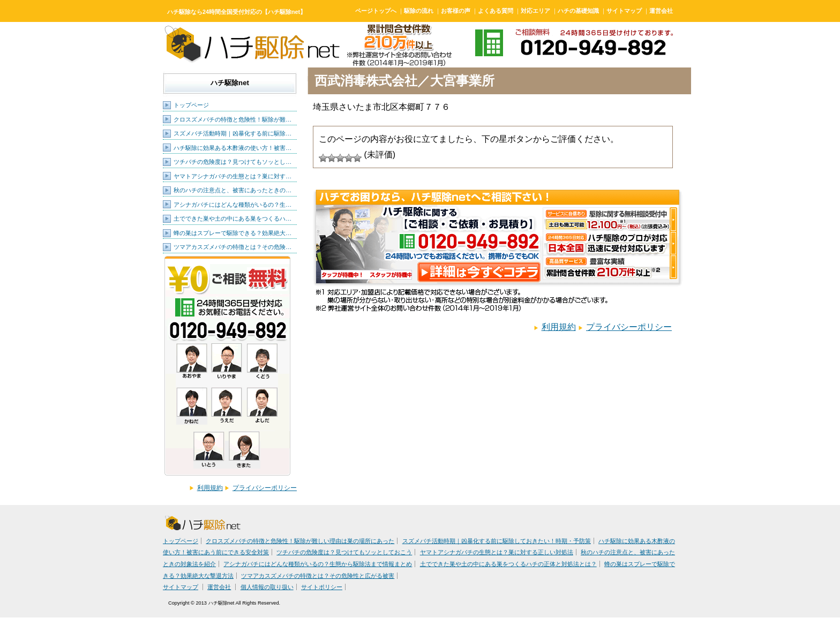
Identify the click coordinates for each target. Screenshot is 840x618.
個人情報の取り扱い (267, 587)
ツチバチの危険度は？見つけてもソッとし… (232, 162)
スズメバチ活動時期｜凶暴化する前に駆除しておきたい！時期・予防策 (497, 541)
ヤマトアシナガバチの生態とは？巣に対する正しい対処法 (497, 552)
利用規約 (210, 488)
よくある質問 (496, 11)
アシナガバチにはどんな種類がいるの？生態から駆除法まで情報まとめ (318, 564)
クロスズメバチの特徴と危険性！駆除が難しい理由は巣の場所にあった (300, 541)
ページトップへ (376, 11)
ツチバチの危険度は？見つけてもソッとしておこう (344, 552)
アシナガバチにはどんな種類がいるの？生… (232, 205)
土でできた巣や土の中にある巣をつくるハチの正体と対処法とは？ (508, 564)
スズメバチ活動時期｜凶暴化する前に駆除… (232, 133)
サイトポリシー (322, 587)
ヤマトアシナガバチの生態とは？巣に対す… (232, 176)
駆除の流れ (419, 11)
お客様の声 (456, 11)
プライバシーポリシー (265, 488)
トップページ (191, 105)
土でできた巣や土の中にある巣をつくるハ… (232, 218)
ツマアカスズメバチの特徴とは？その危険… (232, 247)
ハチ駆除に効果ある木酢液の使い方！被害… (232, 148)
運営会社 (661, 11)
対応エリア (535, 11)
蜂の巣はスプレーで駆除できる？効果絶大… (232, 233)
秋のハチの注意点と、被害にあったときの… (232, 190)
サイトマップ (624, 11)
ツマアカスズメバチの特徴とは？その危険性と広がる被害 (318, 576)
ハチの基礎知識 (578, 11)
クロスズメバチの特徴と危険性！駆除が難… (232, 119)
